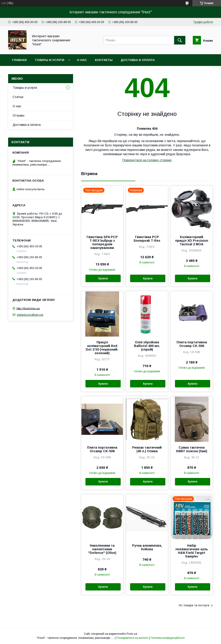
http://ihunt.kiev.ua (28, 308)
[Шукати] (180, 40)
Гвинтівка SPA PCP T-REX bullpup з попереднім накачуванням (102, 242)
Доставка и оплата (138, 60)
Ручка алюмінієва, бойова (147, 547)
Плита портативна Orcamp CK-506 (192, 344)
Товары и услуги (49, 60)
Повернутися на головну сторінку (147, 160)
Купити (103, 279)
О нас (82, 60)
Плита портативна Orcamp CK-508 (102, 449)
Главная (19, 60)
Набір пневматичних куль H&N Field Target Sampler (192, 551)
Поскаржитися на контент (132, 638)
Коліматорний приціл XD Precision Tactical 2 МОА (192, 241)
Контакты (104, 60)
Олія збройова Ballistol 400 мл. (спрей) (147, 346)
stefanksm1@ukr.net (30, 315)
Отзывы (18, 115)
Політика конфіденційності (168, 638)
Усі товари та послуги (194, 605)
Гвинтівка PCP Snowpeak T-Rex (147, 239)
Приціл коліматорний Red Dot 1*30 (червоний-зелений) (102, 348)
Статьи (18, 97)
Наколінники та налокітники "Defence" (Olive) (102, 549)
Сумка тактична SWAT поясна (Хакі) (192, 449)
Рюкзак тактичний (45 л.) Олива (147, 449)
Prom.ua (132, 634)
